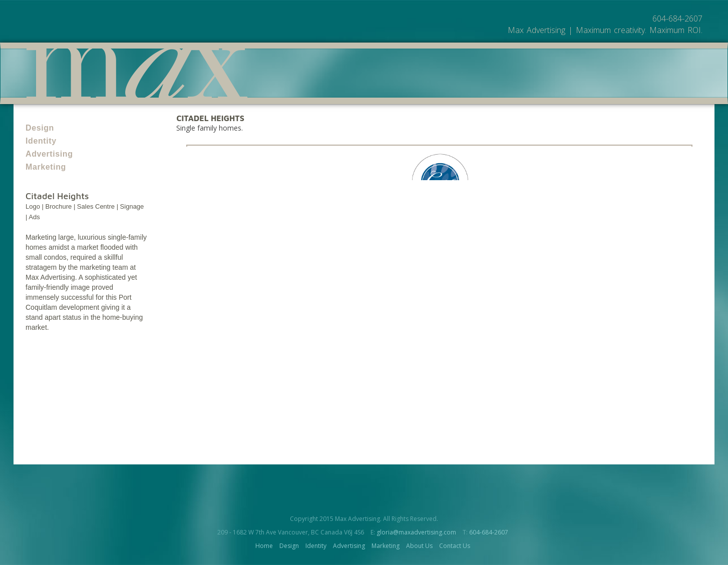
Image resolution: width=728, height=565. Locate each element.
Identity (41, 141)
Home (264, 546)
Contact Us (455, 546)
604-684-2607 (489, 532)
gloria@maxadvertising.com (416, 532)
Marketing (46, 167)
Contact (638, 86)
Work (551, 86)
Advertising (49, 154)
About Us (591, 86)
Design (40, 128)
